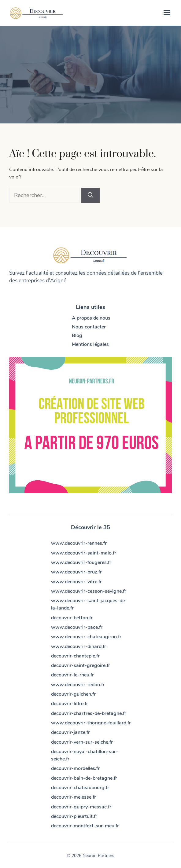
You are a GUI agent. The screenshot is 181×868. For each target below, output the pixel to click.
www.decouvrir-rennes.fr (79, 543)
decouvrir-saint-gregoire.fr (81, 665)
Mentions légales (90, 344)
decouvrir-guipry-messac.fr (81, 807)
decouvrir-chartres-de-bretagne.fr (89, 713)
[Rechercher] (90, 195)
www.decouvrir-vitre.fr (76, 582)
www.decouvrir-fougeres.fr (81, 562)
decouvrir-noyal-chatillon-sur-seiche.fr (85, 755)
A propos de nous (91, 318)
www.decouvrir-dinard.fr (79, 646)
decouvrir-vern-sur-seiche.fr (82, 742)
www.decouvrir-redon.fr (78, 685)
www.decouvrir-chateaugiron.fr (86, 637)
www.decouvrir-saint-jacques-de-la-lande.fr (89, 604)
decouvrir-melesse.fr (74, 797)
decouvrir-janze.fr (70, 732)
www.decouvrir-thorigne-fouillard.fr (91, 723)
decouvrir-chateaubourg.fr (80, 788)
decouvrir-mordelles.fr (75, 768)
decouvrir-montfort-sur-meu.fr (85, 826)
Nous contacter (89, 327)
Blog (77, 335)
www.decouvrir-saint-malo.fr (84, 553)
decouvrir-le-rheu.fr (72, 675)
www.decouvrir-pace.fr (77, 627)
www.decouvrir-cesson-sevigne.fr (89, 591)
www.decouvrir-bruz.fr (76, 572)
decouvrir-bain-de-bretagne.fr (84, 778)
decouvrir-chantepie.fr (75, 656)
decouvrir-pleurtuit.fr (74, 816)
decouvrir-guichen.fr (73, 694)
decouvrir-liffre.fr (70, 704)
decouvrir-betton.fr (72, 618)
